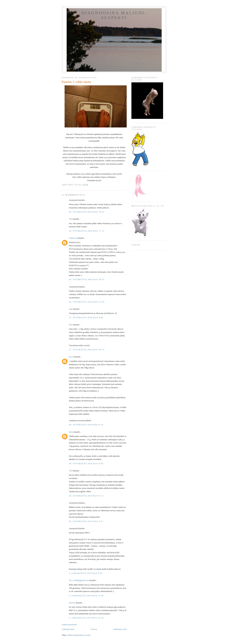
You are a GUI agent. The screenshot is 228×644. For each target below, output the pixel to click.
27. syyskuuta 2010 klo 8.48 (86, 317)
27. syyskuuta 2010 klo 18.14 (87, 350)
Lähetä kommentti (69, 625)
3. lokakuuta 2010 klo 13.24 (86, 618)
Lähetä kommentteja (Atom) (79, 635)
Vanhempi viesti (120, 629)
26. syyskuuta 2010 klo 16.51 (87, 212)
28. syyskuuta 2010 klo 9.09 (86, 463)
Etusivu (94, 629)
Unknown (73, 238)
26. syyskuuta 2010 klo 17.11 (87, 231)
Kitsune (72, 603)
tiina (71, 325)
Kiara (71, 357)
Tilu (71, 219)
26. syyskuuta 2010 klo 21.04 (87, 302)
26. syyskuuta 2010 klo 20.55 (87, 279)
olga (71, 309)
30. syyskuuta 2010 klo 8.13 (86, 496)
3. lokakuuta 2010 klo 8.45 (86, 573)
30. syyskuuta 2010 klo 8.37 (86, 521)
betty (71, 432)
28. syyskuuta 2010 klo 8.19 (86, 425)
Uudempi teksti (68, 629)
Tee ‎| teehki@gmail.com (79, 580)
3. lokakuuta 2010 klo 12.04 (86, 596)
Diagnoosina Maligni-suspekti (114, 15)
